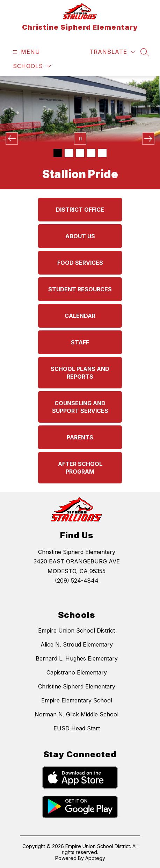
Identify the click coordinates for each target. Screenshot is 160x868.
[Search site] (145, 52)
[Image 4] (91, 153)
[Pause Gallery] (80, 138)
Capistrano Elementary (77, 672)
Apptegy (95, 858)
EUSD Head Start (77, 728)
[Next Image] (148, 138)
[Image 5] (102, 153)
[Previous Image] (12, 138)
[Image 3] (80, 153)
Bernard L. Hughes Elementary (77, 658)
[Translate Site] (112, 52)
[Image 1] (58, 153)
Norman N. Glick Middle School (77, 714)
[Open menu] (26, 52)
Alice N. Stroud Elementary (77, 644)
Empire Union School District (77, 630)
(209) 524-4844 (77, 581)
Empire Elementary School (77, 700)
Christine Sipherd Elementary (77, 686)
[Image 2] (69, 153)
